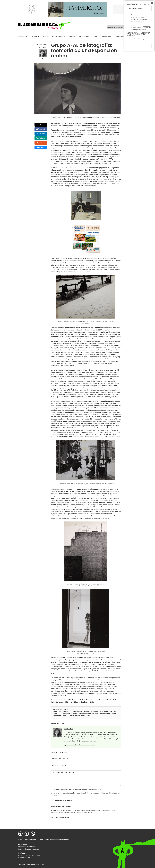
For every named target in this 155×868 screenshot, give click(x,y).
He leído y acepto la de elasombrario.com (76, 790)
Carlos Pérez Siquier (75, 712)
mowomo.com (39, 865)
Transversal (106, 36)
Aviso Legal (22, 844)
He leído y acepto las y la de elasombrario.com (141, 844)
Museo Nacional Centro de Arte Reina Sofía (95, 714)
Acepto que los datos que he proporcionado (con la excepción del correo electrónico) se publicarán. (85, 794)
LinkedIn (42, 134)
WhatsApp (42, 138)
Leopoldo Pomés (64, 714)
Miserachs (75, 714)
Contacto (22, 853)
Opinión (34, 36)
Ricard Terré (85, 716)
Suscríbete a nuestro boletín (138, 821)
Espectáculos (58, 36)
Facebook (42, 129)
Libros (46, 36)
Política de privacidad (27, 847)
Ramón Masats (75, 716)
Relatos (134, 36)
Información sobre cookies (29, 849)
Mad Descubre (121, 36)
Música (72, 36)
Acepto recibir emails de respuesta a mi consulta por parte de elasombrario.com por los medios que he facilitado (141, 835)
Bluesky (41, 147)
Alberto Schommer (60, 712)
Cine (95, 36)
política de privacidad (77, 790)
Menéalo (41, 143)
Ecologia (22, 36)
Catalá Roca (87, 712)
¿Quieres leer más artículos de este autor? (79, 745)
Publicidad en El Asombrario (29, 855)
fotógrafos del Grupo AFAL (102, 712)
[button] (44, 26)
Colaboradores (24, 858)
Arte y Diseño (84, 36)
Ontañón (65, 716)
